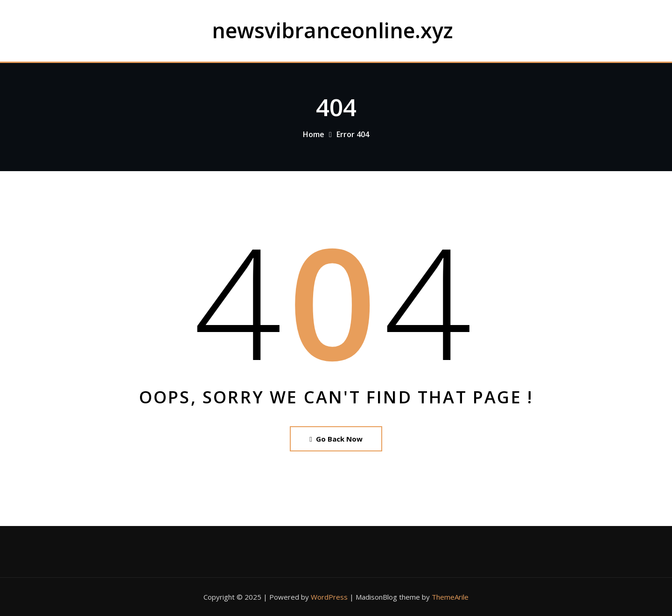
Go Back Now (336, 439)
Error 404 (353, 134)
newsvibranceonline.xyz (332, 30)
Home (314, 134)
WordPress (329, 597)
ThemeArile (450, 597)
